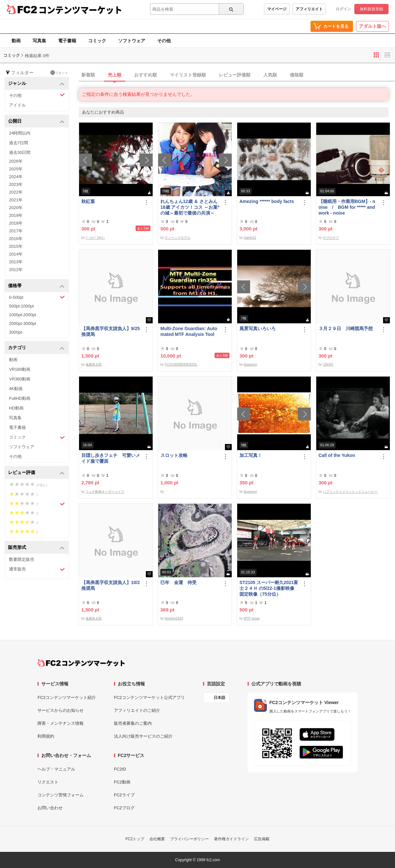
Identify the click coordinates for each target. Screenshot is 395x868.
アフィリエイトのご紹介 (137, 710)
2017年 (16, 231)
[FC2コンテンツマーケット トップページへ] (81, 663)
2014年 (16, 254)
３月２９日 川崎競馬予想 (346, 328)
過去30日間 (20, 152)
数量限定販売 (22, 559)
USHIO (328, 364)
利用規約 (46, 736)
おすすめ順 (146, 75)
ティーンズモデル (177, 238)
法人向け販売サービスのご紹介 (143, 736)
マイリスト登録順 (188, 75)
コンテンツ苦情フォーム (61, 795)
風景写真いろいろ (258, 328)
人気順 (270, 75)
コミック (97, 41)
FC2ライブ (124, 795)
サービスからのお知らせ (61, 710)
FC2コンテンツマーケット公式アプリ (149, 697)
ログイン (343, 9)
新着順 (88, 75)
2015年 (16, 246)
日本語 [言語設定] (219, 698)
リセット (59, 73)
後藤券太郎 (94, 364)
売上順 (115, 75)
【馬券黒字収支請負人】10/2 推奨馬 (111, 585)
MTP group (252, 618)
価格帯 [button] (36, 286)
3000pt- (16, 332)
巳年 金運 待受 (178, 582)
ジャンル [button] (36, 84)
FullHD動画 (20, 398)
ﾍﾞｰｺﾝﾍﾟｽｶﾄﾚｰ (95, 238)
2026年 (16, 161)
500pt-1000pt (21, 306)
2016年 (16, 239)
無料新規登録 (371, 9)
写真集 (39, 41)
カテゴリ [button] (36, 348)
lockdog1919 (174, 618)
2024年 (16, 177)
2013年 (16, 262)
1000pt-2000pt (23, 315)
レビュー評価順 (235, 75)
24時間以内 (20, 133)
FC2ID (120, 769)
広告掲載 (262, 839)
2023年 (16, 184)
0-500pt (37, 297)
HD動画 (16, 408)
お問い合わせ (50, 808)
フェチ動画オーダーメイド (105, 492)
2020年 (16, 208)
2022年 (16, 192)
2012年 (16, 270)
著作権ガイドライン (231, 839)
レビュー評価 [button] (36, 473)
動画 (16, 41)
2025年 (16, 169)
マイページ (277, 9)
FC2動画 (122, 782)
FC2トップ (135, 839)
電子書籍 (67, 41)
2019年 (16, 215)
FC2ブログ (124, 808)
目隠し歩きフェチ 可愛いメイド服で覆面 (111, 458)
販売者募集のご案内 (133, 723)
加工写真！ (251, 455)
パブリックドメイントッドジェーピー (350, 492)
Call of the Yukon (337, 455)
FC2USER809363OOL (181, 364)
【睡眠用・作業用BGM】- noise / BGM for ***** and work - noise (347, 207)
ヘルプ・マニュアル (56, 769)
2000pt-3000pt (23, 323)
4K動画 (16, 389)
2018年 (16, 223)
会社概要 (157, 839)
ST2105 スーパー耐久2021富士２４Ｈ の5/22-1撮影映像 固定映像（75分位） (269, 588)
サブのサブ (331, 238)
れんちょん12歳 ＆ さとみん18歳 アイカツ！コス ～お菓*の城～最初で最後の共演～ (190, 207)
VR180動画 (20, 369)
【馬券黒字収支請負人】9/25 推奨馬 (111, 331)
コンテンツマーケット (80, 10)
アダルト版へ (372, 26)
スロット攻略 (174, 455)
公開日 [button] (36, 121)
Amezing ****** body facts (267, 201)
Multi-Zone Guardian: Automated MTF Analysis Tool (189, 331)
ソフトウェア (132, 41)
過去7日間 (19, 143)
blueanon (250, 364)
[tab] (237, 75)
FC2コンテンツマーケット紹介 (67, 697)
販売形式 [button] (36, 548)
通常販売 (37, 569)
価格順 (297, 75)
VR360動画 (20, 379)
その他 (164, 41)
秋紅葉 (88, 201)
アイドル (17, 105)
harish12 (250, 238)
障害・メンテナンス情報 (61, 723)
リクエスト (48, 782)
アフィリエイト (309, 9)
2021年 (16, 200)
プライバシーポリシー (189, 839)
